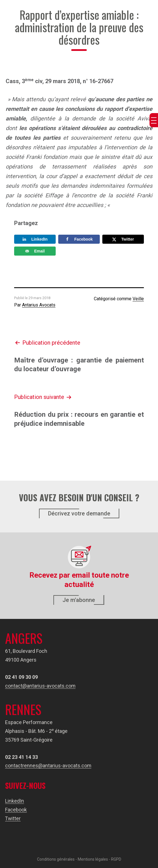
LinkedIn (15, 801)
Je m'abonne (79, 600)
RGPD (116, 859)
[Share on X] (123, 239)
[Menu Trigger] (154, 120)
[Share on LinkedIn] (35, 239)
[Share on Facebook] (79, 239)
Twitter (13, 818)
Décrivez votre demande (79, 513)
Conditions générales (56, 859)
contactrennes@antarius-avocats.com (48, 766)
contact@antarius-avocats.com (40, 686)
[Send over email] (35, 251)
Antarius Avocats (39, 305)
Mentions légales (93, 859)
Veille (138, 299)
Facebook (16, 809)
